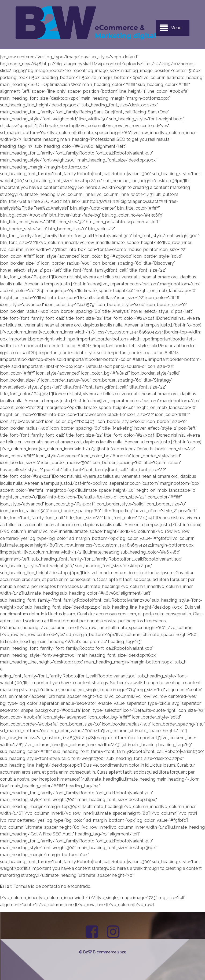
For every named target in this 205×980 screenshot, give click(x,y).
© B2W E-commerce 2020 (103, 952)
